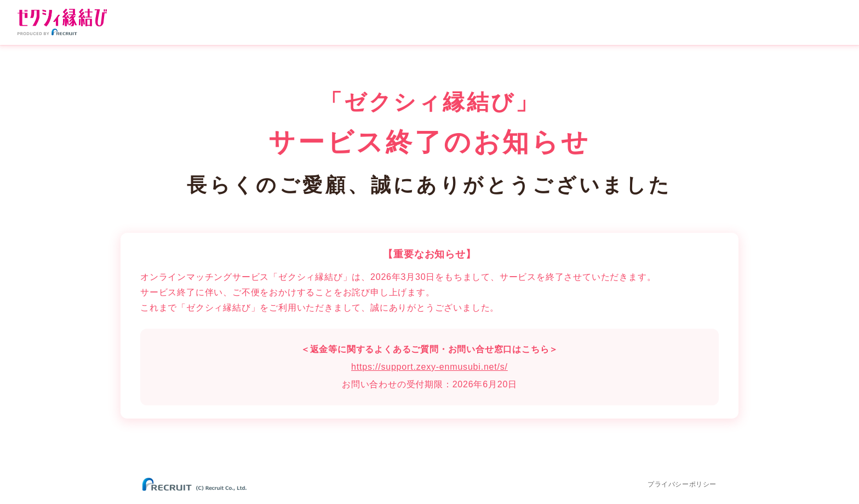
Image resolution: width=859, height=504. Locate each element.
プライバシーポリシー (682, 484)
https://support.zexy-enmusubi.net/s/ (429, 367)
